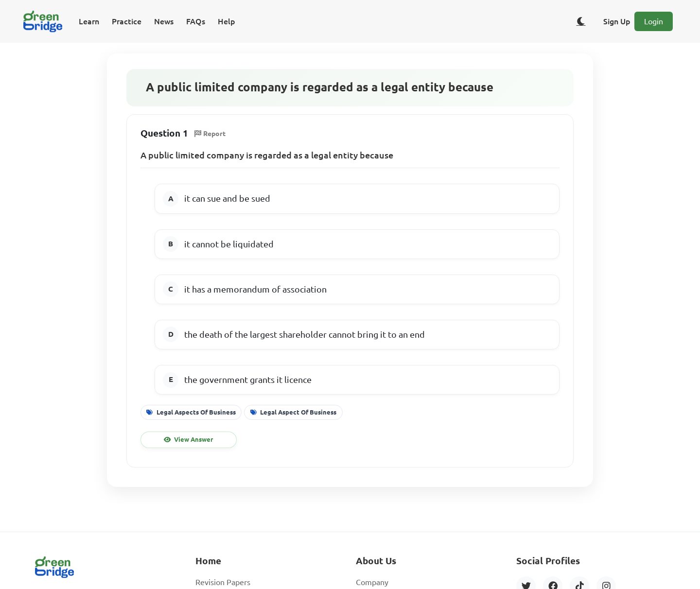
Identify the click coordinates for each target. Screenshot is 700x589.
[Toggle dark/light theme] (581, 21)
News (164, 21)
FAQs (196, 21)
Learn (89, 21)
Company (372, 582)
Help (227, 21)
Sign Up (617, 21)
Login (654, 21)
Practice (127, 21)
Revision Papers (223, 582)
